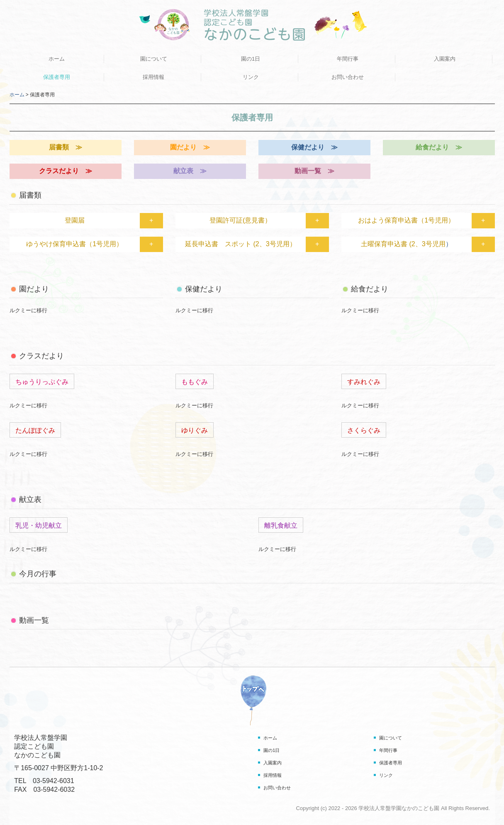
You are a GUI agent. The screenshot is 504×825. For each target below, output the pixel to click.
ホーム (57, 59)
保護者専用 (57, 77)
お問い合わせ (348, 77)
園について (154, 59)
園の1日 (251, 59)
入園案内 (445, 59)
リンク (251, 77)
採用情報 (153, 77)
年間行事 (348, 59)
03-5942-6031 (54, 781)
